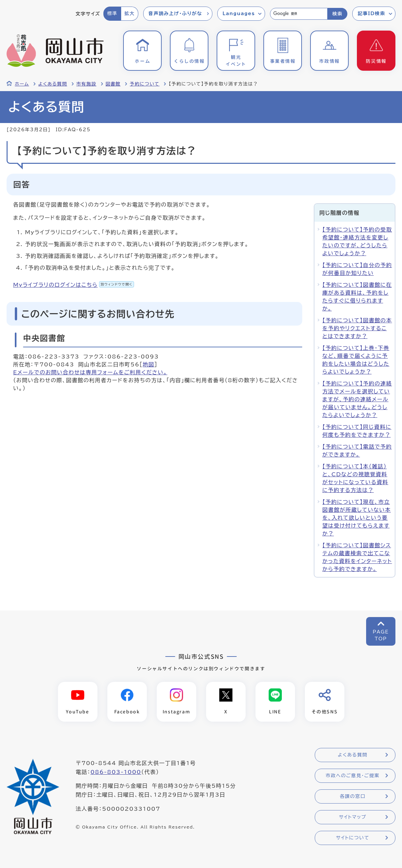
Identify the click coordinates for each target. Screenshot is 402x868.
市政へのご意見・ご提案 (353, 776)
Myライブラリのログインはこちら (74, 285)
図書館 (113, 84)
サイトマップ (352, 817)
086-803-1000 (116, 772)
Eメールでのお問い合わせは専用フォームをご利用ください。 (90, 372)
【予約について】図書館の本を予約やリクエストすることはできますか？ (357, 328)
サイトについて (352, 838)
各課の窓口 (353, 796)
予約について (145, 84)
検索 (337, 14)
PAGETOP (381, 635)
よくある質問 (53, 84)
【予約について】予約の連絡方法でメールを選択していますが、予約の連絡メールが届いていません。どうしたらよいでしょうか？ (357, 399)
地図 (148, 364)
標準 (112, 13)
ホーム (22, 84)
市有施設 (86, 84)
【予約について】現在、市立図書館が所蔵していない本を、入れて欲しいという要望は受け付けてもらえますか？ (357, 518)
